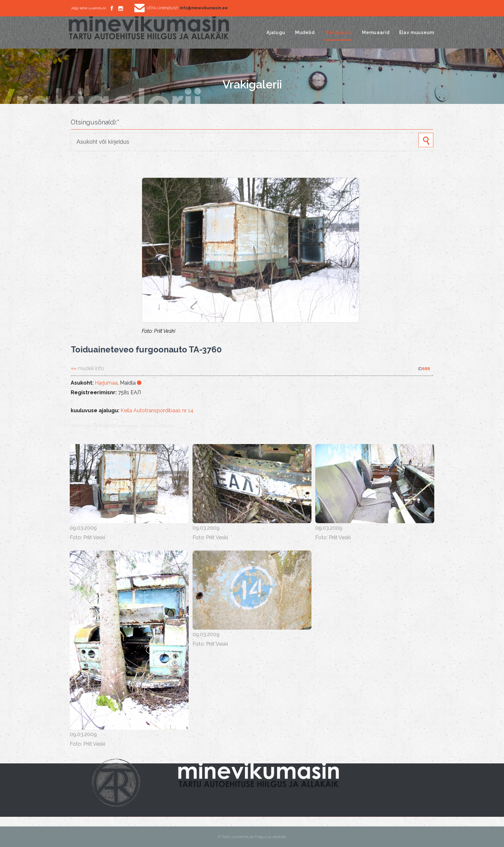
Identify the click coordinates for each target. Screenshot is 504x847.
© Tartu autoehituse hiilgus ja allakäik (252, 837)
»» (87, 368)
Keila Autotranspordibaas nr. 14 (157, 410)
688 (426, 369)
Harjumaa (106, 383)
